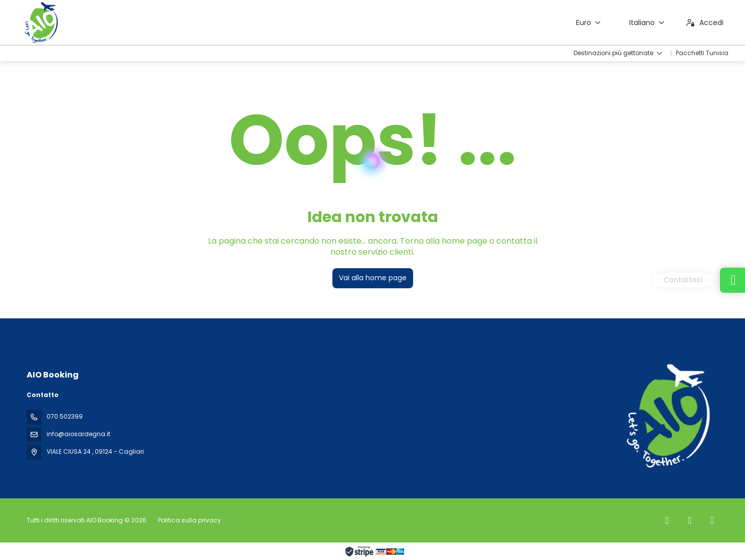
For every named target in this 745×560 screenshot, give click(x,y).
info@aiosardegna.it (78, 434)
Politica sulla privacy (190, 520)
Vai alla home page (373, 278)
